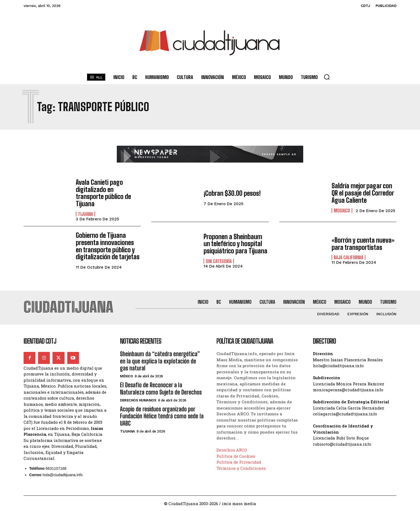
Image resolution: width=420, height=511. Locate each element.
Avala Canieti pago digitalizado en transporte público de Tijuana (103, 193)
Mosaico (342, 210)
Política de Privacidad (239, 462)
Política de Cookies (236, 456)
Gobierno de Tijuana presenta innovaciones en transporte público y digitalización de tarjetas (108, 246)
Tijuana (85, 214)
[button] (327, 77)
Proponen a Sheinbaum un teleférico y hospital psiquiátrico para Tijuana (235, 243)
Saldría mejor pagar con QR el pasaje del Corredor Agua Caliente (363, 193)
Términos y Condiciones (241, 468)
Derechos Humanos (138, 400)
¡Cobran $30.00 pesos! (232, 193)
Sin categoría (219, 261)
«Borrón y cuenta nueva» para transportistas (363, 243)
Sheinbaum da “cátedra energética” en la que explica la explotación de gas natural (160, 361)
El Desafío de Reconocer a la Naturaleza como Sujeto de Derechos (161, 388)
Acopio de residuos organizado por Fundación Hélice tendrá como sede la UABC (162, 416)
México (126, 376)
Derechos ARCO (232, 450)
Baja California (348, 257)
